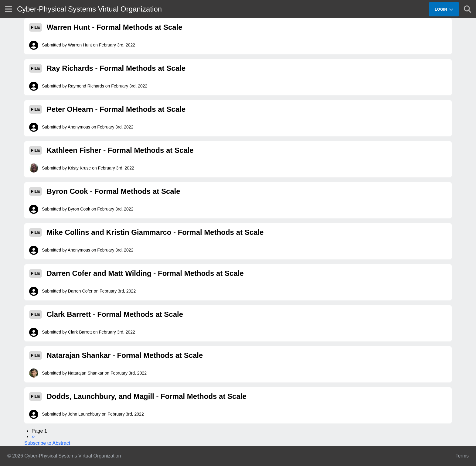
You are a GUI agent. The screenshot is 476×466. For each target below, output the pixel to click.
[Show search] (467, 9)
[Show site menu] (8, 9)
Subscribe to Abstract (47, 443)
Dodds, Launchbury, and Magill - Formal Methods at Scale (147, 396)
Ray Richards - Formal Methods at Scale (116, 68)
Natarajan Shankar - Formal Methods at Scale (125, 355)
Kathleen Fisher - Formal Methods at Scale (120, 150)
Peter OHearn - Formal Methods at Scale (116, 109)
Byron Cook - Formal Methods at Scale (114, 191)
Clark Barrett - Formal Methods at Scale (115, 314)
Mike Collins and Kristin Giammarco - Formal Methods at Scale (155, 232)
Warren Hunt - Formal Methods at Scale (115, 27)
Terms (462, 456)
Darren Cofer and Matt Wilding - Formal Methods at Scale (145, 273)
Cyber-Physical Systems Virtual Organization (89, 9)
